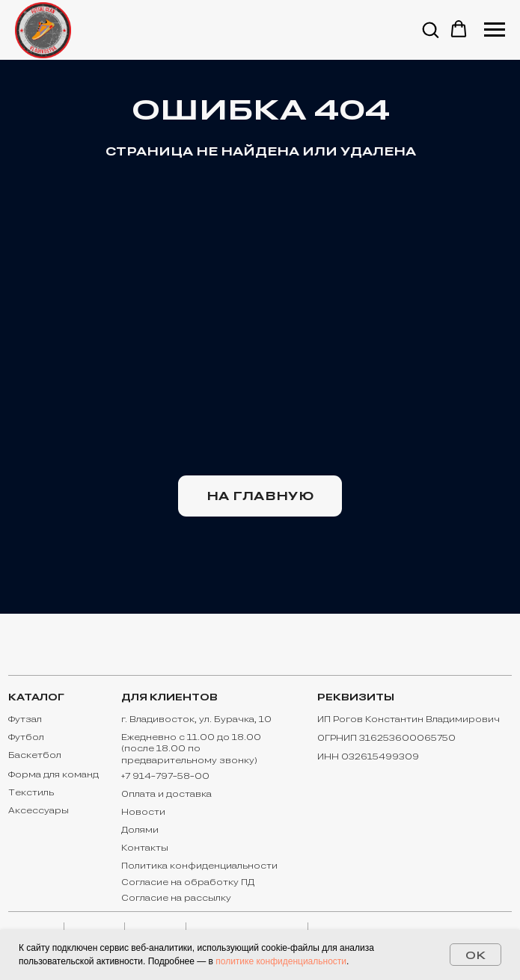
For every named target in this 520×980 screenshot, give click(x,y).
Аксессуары (39, 810)
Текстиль (31, 792)
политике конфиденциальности (281, 961)
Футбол (26, 737)
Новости (143, 812)
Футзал (25, 719)
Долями (140, 830)
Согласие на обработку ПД (188, 882)
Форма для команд (53, 774)
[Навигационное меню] (495, 30)
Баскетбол (35, 755)
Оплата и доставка (166, 794)
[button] (430, 29)
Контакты (145, 848)
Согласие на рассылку (176, 898)
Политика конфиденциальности (199, 866)
